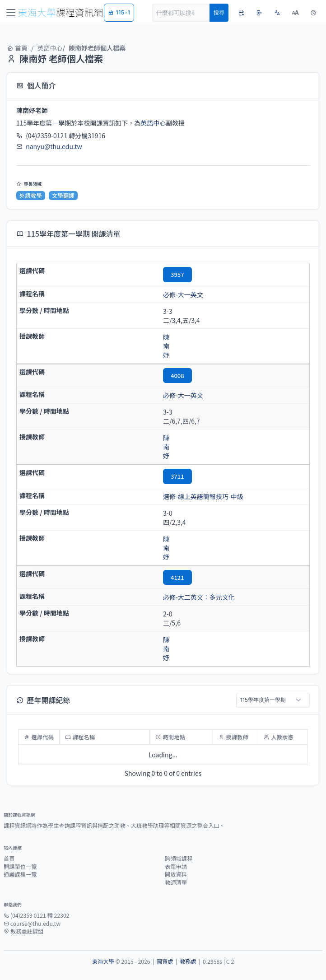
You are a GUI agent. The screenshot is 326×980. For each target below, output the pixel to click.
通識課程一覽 (20, 874)
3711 (177, 476)
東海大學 (103, 961)
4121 (177, 577)
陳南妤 (166, 346)
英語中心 (50, 48)
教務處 (188, 961)
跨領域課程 (179, 859)
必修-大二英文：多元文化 (199, 597)
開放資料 (176, 874)
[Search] (181, 13)
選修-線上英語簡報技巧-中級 (203, 496)
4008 (177, 376)
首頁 (17, 48)
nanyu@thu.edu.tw (54, 146)
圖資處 (165, 961)
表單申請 (176, 867)
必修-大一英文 (183, 294)
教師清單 (176, 882)
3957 (177, 274)
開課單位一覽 (20, 867)
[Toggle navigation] (11, 13)
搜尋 (219, 12)
